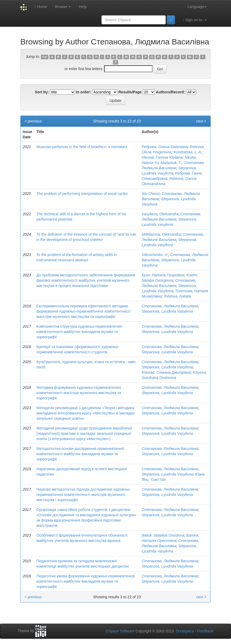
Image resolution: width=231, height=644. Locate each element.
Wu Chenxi (151, 194)
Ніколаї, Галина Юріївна (162, 157)
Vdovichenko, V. (155, 255)
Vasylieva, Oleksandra (160, 214)
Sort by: (42, 92)
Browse (63, 7)
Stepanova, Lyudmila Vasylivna (167, 311)
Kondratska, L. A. (188, 152)
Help (83, 7)
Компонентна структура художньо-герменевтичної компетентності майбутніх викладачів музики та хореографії (79, 332)
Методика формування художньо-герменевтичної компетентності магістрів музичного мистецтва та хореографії (79, 393)
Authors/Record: (170, 92)
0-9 (45, 57)
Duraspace (185, 631)
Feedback (205, 631)
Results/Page (130, 92)
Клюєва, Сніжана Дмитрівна (166, 372)
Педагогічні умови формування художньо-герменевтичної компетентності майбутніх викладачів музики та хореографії (86, 581)
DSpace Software (120, 631)
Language (197, 7)
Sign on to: (195, 20)
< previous (33, 121)
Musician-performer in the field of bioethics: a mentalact (82, 147)
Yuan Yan (158, 479)
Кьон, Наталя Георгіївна (163, 275)
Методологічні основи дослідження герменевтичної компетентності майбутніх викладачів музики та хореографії (80, 454)
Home (41, 7)
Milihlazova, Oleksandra (161, 234)
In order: (84, 92)
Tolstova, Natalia (177, 296)
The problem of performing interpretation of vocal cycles (82, 194)
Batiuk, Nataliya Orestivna (163, 535)
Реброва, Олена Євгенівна (165, 147)
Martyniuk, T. (171, 163)
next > (201, 121)
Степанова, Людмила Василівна (170, 306)
